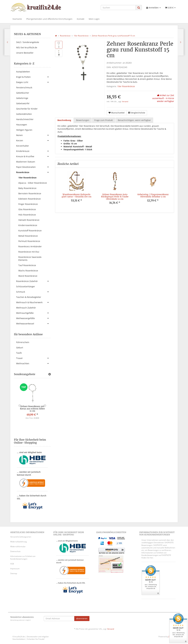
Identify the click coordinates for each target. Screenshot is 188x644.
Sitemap (14, 573)
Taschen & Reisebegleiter (29, 297)
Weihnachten (33, 364)
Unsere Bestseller (25, 53)
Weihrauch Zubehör (26, 308)
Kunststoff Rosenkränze (30, 231)
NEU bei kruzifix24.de (27, 47)
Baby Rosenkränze (27, 188)
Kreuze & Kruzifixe (33, 156)
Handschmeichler (25, 119)
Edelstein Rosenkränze (30, 199)
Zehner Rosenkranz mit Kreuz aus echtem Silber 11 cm (32, 409)
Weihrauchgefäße (33, 313)
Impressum (15, 569)
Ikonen (33, 135)
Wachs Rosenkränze (28, 271)
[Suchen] (118, 8)
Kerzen (33, 141)
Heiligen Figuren (24, 130)
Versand (125, 102)
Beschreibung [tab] (64, 120)
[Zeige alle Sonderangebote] (50, 374)
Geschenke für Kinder (27, 109)
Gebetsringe (22, 98)
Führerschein (23, 342)
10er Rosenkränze (126, 86)
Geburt (20, 348)
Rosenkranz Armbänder (30, 246)
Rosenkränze (33, 172)
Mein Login (94, 19)
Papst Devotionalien (33, 167)
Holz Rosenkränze (27, 215)
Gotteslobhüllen (24, 114)
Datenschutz (15, 551)
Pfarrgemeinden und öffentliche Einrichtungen (49, 19)
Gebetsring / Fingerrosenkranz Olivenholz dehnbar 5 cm (153, 196)
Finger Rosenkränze (28, 204)
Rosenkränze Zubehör (33, 281)
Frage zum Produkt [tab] (104, 120)
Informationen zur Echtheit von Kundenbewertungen (23, 557)
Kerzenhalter (23, 146)
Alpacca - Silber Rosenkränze (33, 183)
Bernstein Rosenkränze (30, 193)
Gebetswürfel (23, 103)
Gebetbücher (23, 93)
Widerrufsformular (18, 547)
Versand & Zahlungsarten (21, 537)
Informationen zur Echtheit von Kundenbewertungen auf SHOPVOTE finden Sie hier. (156, 555)
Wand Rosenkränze (28, 276)
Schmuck (33, 292)
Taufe (19, 353)
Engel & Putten (33, 77)
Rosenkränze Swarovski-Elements (30, 258)
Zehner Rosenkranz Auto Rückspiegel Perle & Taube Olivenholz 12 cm (115, 197)
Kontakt (81, 19)
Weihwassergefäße (33, 318)
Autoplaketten (23, 72)
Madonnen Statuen (26, 162)
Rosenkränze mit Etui (29, 252)
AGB (12, 564)
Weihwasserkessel (33, 324)
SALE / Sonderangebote (28, 42)
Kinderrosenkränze (28, 225)
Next (45, 406)
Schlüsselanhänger (26, 286)
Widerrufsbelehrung (19, 542)
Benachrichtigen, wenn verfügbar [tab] (134, 120)
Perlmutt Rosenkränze (29, 241)
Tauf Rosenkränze (27, 265)
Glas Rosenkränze (27, 209)
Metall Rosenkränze (28, 236)
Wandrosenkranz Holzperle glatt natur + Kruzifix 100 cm (77, 196)
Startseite (17, 19)
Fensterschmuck (24, 87)
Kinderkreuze (33, 151)
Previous (20, 406)
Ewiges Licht (33, 82)
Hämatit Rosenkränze (29, 220)
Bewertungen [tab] (83, 120)
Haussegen (22, 125)
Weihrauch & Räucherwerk (33, 302)
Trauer (33, 358)
